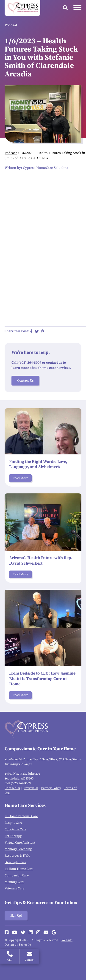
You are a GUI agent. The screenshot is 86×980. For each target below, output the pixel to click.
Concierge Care (15, 829)
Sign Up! (16, 916)
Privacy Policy (51, 788)
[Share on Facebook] (31, 331)
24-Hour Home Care (19, 869)
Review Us (31, 788)
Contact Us (25, 381)
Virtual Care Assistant (20, 843)
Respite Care (14, 823)
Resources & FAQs (17, 856)
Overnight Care (15, 862)
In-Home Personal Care (21, 816)
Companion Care (17, 876)
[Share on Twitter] (37, 331)
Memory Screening (18, 849)
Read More (20, 478)
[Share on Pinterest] (43, 331)
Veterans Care (14, 889)
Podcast (11, 153)
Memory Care (14, 882)
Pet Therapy (13, 836)
